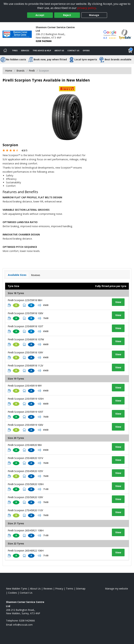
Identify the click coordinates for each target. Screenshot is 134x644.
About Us (59, 51)
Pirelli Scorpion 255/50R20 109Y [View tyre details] (25, 497)
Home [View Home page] (9, 71)
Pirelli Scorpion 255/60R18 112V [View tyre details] (25, 366)
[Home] (5, 51)
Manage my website (116, 589)
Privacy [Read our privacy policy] (59, 589)
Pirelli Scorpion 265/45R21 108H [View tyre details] (26, 530)
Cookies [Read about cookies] (13, 593)
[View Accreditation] (125, 34)
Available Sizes (17, 275)
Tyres (15, 51)
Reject (67, 15)
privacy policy (87, 8)
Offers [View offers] (86, 51)
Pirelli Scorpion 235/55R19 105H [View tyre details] (26, 399)
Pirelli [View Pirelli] (32, 71)
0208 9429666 (44, 41)
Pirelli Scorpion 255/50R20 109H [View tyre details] (26, 484)
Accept (40, 15)
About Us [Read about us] (35, 589)
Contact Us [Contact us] (73, 51)
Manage (94, 15)
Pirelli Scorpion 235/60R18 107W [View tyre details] (26, 339)
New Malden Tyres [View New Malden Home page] (17, 589)
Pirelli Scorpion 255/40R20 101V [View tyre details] (25, 458)
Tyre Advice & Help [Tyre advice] (42, 51)
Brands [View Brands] (21, 71)
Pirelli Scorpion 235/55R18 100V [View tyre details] (25, 313)
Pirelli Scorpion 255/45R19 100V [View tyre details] (25, 425)
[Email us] (23, 625)
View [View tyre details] (118, 302)
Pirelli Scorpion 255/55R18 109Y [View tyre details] (25, 352)
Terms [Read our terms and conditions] (70, 589)
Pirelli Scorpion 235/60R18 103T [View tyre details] (26, 326)
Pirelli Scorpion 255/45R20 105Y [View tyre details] (25, 471)
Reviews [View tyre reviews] (36, 275)
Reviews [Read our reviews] (48, 589)
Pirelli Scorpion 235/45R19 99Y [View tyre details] (25, 386)
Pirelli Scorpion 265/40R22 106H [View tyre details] (26, 551)
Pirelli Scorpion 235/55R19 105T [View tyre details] (26, 412)
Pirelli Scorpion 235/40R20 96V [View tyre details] (25, 445)
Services (25, 51)
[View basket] (130, 51)
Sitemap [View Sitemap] (81, 589)
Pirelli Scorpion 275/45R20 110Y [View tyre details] (25, 510)
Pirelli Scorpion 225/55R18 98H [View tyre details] (25, 300)
